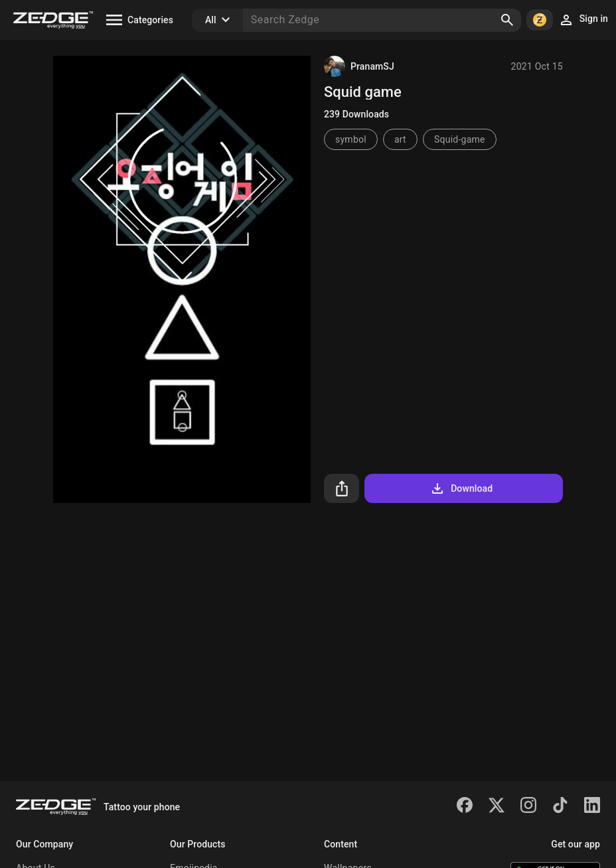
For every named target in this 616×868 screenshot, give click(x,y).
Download (461, 488)
